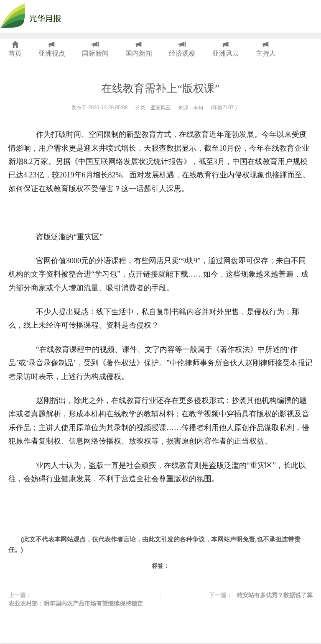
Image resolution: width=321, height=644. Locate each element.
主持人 (266, 49)
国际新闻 (95, 49)
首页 (15, 49)
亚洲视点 (52, 49)
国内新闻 (139, 49)
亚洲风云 (226, 49)
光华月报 (33, 16)
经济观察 (182, 49)
